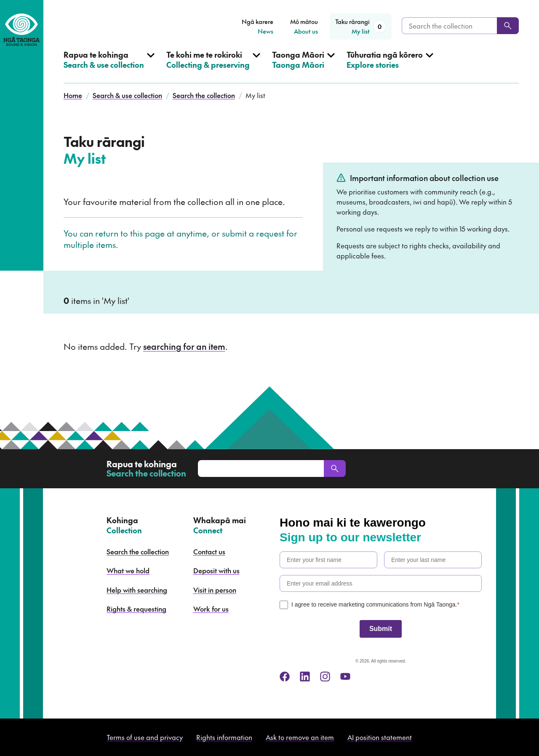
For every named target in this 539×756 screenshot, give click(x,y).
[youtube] (345, 676)
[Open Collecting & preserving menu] (213, 67)
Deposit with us (216, 570)
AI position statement (380, 737)
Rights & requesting (136, 609)
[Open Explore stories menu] (390, 67)
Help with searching (137, 590)
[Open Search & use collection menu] (109, 67)
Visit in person (215, 590)
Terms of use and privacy (145, 737)
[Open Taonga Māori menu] (303, 67)
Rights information (224, 737)
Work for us (211, 609)
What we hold (128, 570)
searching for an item (184, 346)
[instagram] (325, 676)
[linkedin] (305, 676)
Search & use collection (127, 95)
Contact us (209, 551)
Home (73, 95)
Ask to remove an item (300, 737)
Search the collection (204, 95)
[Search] (508, 26)
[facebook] (285, 676)
